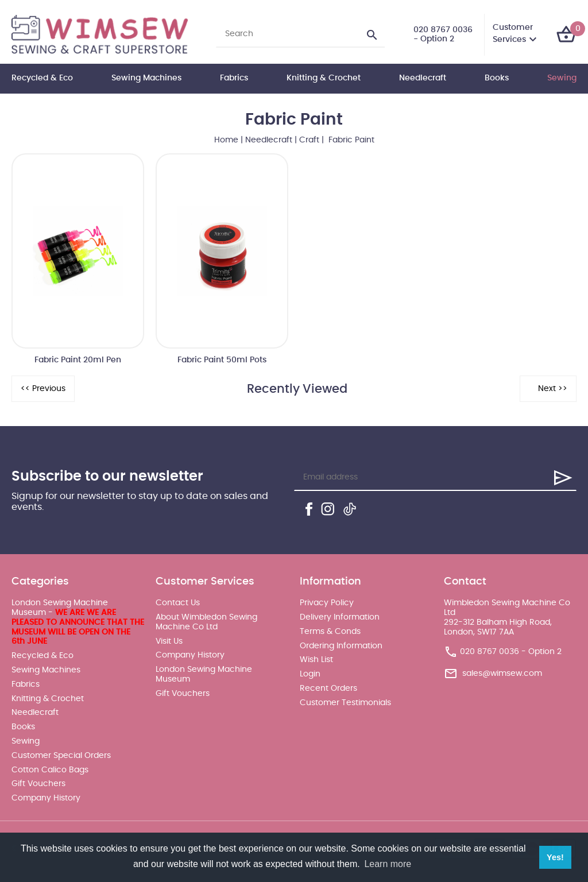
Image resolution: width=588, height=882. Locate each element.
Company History (46, 798)
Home (226, 140)
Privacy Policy (327, 603)
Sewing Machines (146, 78)
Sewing (562, 78)
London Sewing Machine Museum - (78, 622)
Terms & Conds (330, 632)
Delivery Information (340, 617)
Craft (309, 140)
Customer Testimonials (345, 703)
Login (310, 674)
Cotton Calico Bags (50, 770)
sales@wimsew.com (502, 674)
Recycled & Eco (42, 78)
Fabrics (234, 78)
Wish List (316, 660)
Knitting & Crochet (324, 78)
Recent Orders (328, 688)
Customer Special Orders (61, 756)
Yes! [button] (555, 857)
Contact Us (178, 603)
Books (497, 78)
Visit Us (169, 641)
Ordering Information (341, 646)
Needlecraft (423, 78)
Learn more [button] (388, 864)
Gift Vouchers (38, 784)
